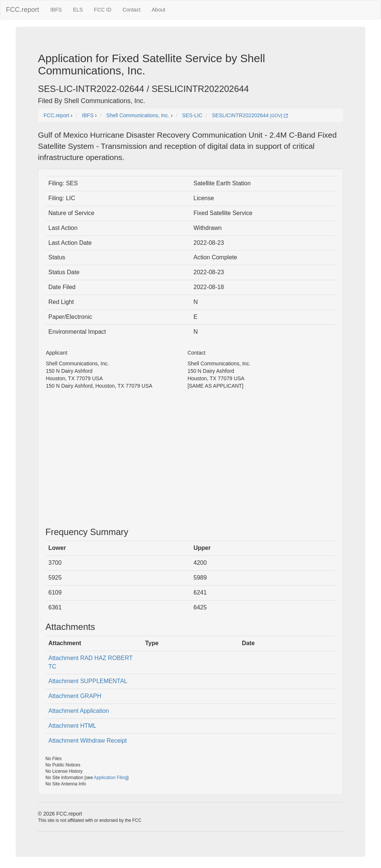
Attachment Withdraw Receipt (88, 741)
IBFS (56, 10)
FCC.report (23, 10)
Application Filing (111, 778)
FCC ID (103, 10)
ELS (78, 10)
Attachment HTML (72, 726)
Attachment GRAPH (75, 696)
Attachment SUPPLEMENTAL (88, 681)
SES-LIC (192, 115)
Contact (131, 10)
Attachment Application (79, 711)
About (159, 10)
